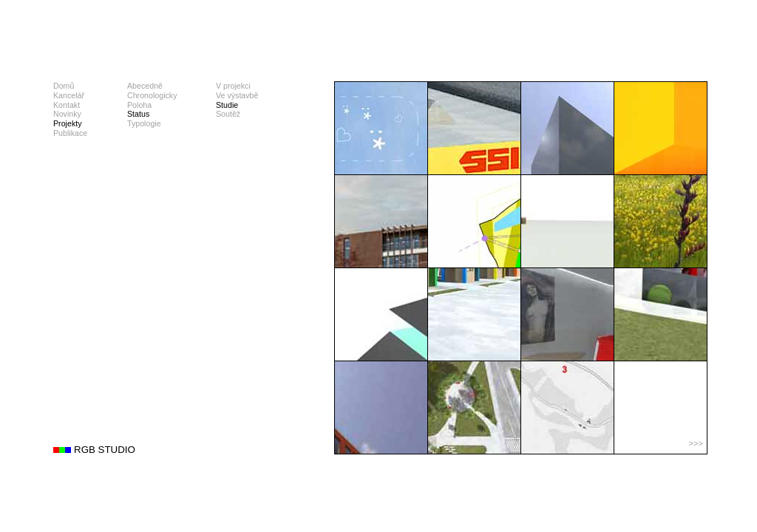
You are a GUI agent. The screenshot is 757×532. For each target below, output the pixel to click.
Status (138, 114)
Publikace (70, 133)
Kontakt (67, 105)
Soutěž (228, 114)
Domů (64, 86)
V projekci (233, 86)
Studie (227, 105)
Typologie (144, 123)
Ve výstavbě (237, 95)
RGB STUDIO (105, 450)
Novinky (67, 114)
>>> (696, 443)
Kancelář (69, 95)
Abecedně (145, 86)
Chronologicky (152, 95)
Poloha (139, 105)
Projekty (68, 123)
